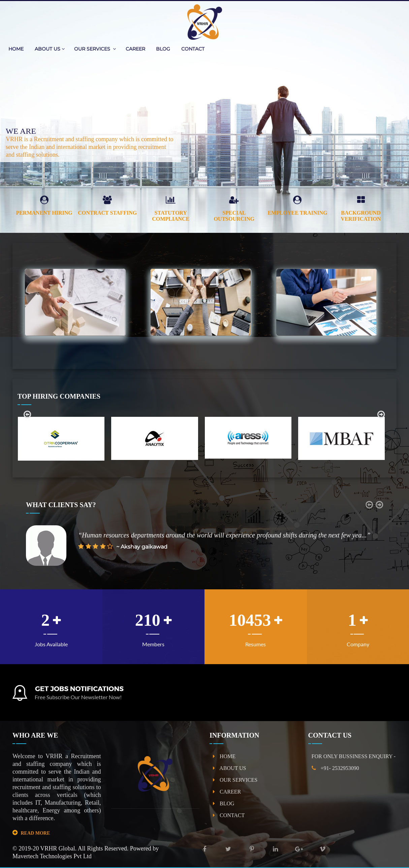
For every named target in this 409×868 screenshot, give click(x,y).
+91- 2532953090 (335, 768)
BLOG (164, 49)
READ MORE (36, 833)
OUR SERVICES (95, 49)
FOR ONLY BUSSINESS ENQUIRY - (354, 756)
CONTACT (193, 49)
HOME (17, 49)
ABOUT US (50, 49)
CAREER (136, 49)
